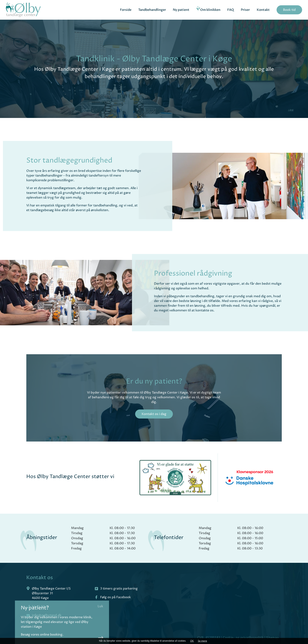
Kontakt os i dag (154, 414)
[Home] (24, 10)
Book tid (289, 10)
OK (192, 641)
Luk (105, 606)
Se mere (202, 641)
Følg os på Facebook (115, 597)
